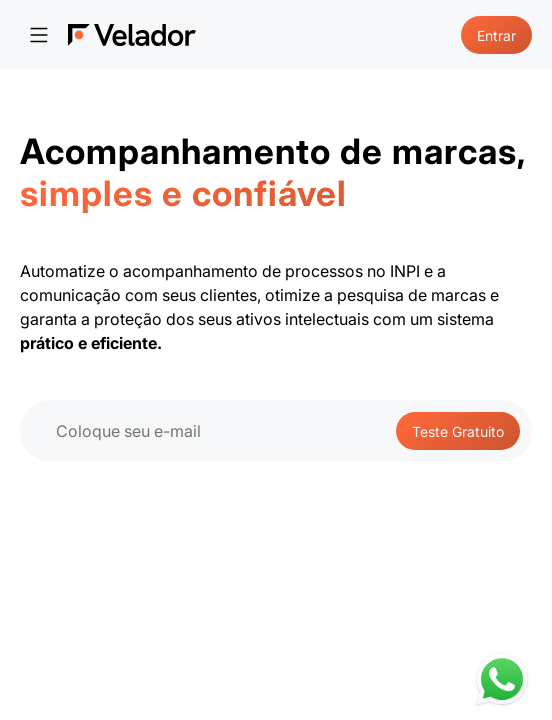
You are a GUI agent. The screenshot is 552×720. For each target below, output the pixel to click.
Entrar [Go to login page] (496, 35)
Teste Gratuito (458, 431)
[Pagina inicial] (132, 35)
